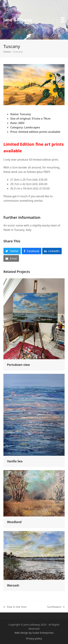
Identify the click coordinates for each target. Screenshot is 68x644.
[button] (63, 20)
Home (7, 52)
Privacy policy (34, 638)
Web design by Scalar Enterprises (34, 633)
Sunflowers (56, 607)
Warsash (13, 585)
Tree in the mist (15, 607)
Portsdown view (18, 365)
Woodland (14, 522)
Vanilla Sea (15, 461)
